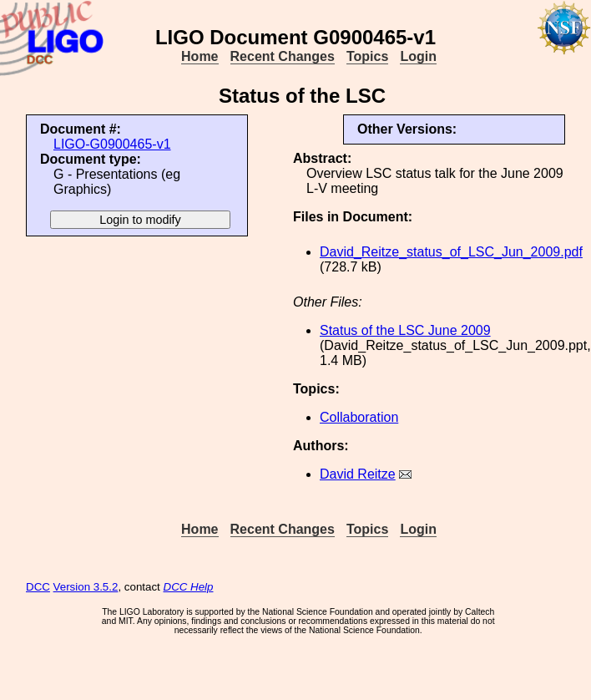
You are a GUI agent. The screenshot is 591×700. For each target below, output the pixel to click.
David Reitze (358, 474)
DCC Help (189, 587)
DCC (38, 587)
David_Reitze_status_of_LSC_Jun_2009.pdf (451, 252)
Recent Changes (283, 56)
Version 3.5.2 (86, 587)
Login (418, 56)
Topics (367, 56)
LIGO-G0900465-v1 (112, 144)
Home (200, 56)
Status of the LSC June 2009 (405, 330)
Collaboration (359, 417)
